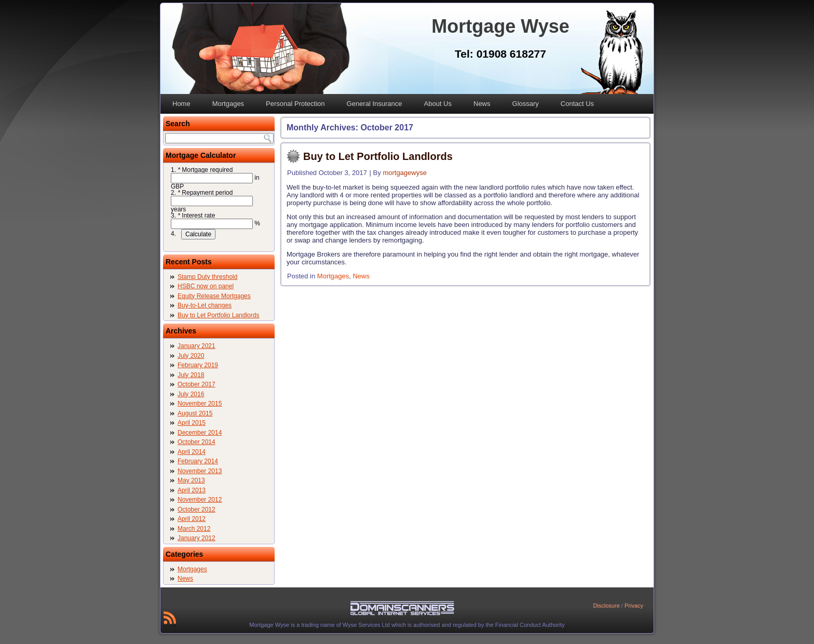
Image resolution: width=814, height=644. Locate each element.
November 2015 (200, 404)
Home (181, 104)
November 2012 (200, 500)
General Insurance (375, 104)
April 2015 (192, 423)
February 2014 (198, 461)
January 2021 (196, 346)
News (482, 104)
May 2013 (191, 480)
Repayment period (205, 193)
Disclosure (606, 606)
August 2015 (195, 413)
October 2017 (196, 384)
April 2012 (192, 519)
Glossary (526, 104)
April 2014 (192, 452)
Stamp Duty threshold (207, 277)
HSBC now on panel (206, 286)
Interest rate (196, 216)
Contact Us (577, 104)
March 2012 (194, 529)
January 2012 (196, 538)
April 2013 (192, 490)
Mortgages (228, 104)
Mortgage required (205, 170)
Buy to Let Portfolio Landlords (218, 315)
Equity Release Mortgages (214, 296)
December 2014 (200, 433)
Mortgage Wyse (500, 26)
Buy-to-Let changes (205, 305)
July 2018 (191, 375)
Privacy (634, 606)
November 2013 (200, 471)
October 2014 (196, 442)
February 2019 (198, 365)
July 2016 (191, 394)
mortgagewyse (405, 173)
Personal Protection (295, 104)
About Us (438, 104)
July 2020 (191, 356)
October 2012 (196, 509)
